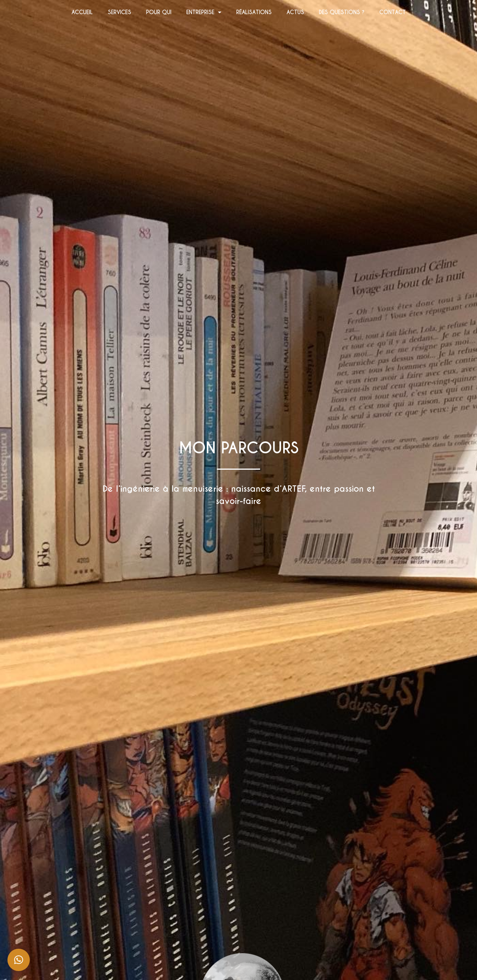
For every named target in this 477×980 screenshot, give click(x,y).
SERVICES (119, 12)
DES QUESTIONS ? (342, 12)
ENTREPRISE (204, 12)
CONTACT (393, 12)
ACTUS (295, 12)
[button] (19, 960)
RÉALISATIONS (254, 12)
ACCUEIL (82, 12)
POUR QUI (159, 12)
